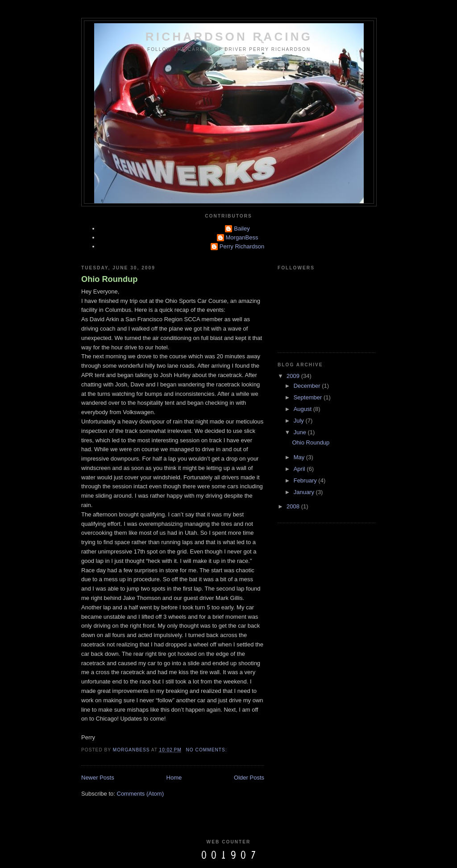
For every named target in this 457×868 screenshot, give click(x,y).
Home (174, 778)
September (309, 397)
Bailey (242, 229)
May (300, 457)
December (308, 386)
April (300, 469)
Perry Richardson (242, 246)
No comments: (208, 750)
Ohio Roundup (109, 279)
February (306, 480)
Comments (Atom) (140, 794)
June (301, 432)
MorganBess (242, 237)
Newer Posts (98, 778)
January (305, 492)
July (300, 421)
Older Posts (249, 778)
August (303, 409)
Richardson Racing (229, 37)
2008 (294, 506)
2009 (294, 376)
